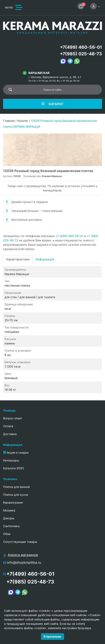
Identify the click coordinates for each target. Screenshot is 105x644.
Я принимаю (52, 636)
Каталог (23, 121)
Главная (9, 121)
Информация (45, 259)
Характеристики (18, 259)
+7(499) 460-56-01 (81, 47)
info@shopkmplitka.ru (24, 562)
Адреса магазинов (23, 555)
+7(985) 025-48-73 (81, 54)
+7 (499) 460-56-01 (69, 236)
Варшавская (39, 73)
